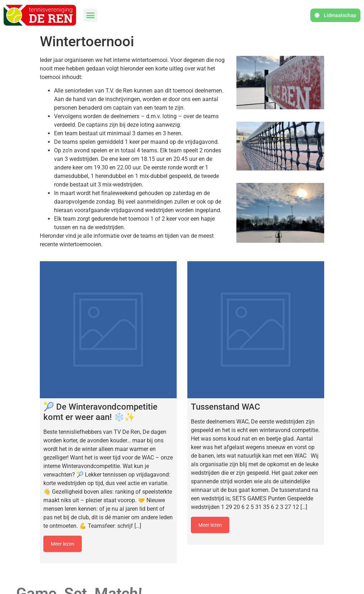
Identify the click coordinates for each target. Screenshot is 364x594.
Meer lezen (63, 544)
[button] (90, 15)
